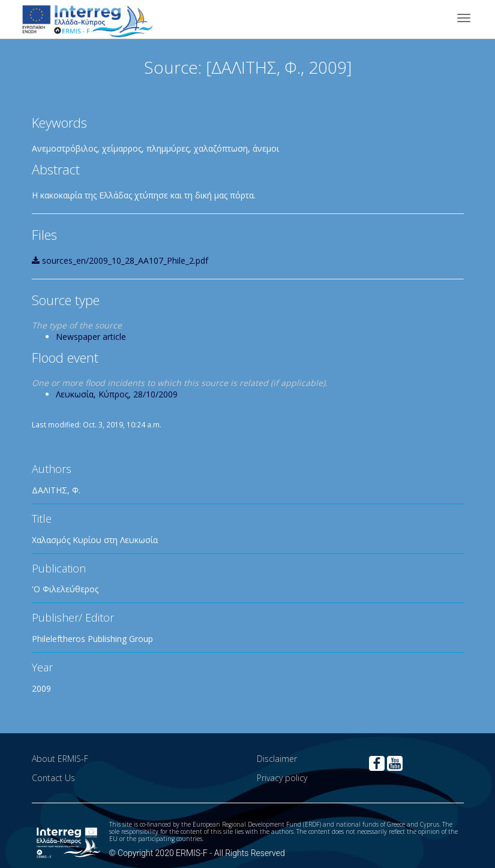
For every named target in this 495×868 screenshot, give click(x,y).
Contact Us (53, 778)
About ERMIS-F (60, 759)
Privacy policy (282, 778)
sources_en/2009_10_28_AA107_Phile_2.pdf (120, 260)
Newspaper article (91, 337)
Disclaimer (277, 759)
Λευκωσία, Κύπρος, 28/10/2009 (117, 394)
